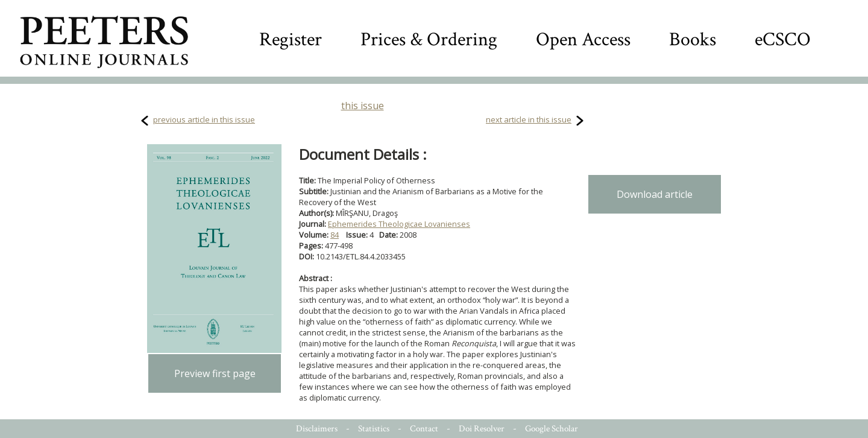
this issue (363, 106)
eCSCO (783, 40)
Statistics (374, 429)
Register (291, 40)
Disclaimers (317, 429)
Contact (424, 429)
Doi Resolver (482, 429)
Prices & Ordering (429, 40)
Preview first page (215, 373)
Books (693, 40)
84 (335, 235)
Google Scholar (552, 429)
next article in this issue (529, 119)
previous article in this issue (204, 119)
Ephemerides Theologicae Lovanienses (399, 224)
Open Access (583, 40)
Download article (655, 194)
